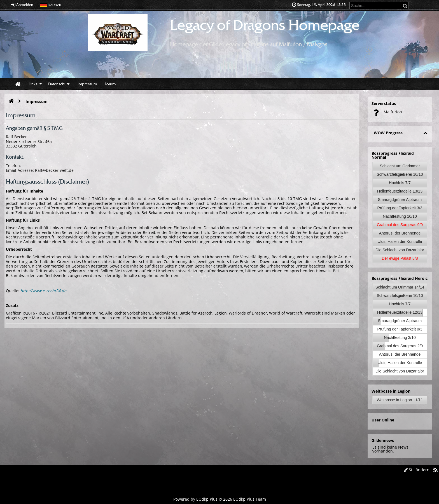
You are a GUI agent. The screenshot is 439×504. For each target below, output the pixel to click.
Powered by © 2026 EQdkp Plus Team (220, 499)
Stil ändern (417, 470)
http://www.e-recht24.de (43, 291)
